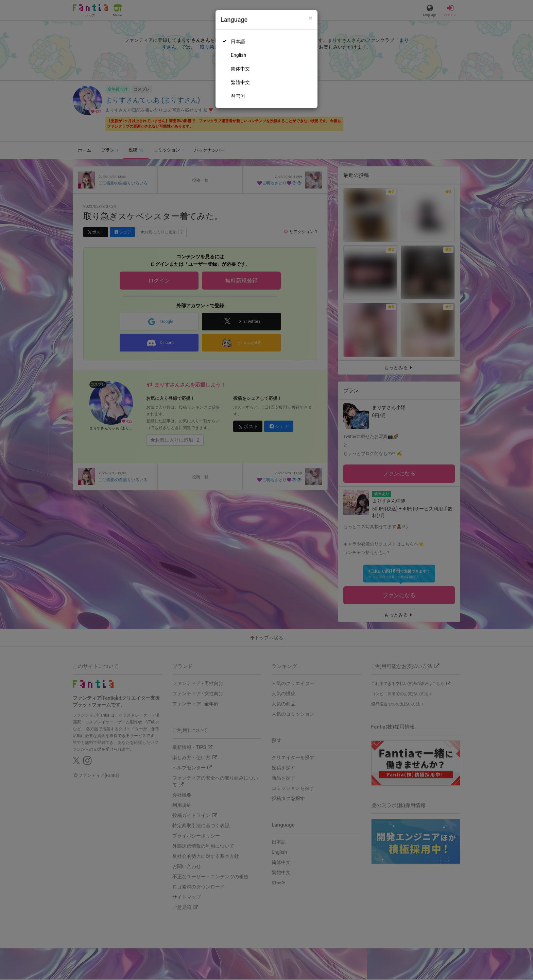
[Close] (311, 18)
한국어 (238, 96)
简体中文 (240, 69)
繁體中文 (240, 82)
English (238, 55)
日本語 (238, 42)
